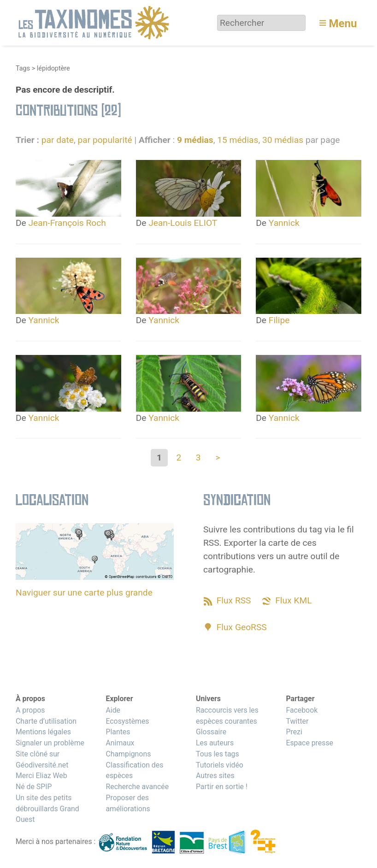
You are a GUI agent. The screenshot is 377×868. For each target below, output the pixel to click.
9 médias (195, 140)
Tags (23, 68)
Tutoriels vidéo (220, 765)
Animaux (120, 743)
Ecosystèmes (127, 721)
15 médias (238, 140)
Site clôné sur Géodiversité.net (42, 759)
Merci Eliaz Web (41, 776)
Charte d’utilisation (46, 721)
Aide (113, 710)
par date (58, 140)
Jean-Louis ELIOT (183, 223)
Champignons (128, 754)
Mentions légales (43, 732)
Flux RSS (234, 600)
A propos (30, 710)
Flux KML (293, 600)
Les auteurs (215, 743)
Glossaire (211, 732)
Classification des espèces (134, 771)
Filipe (279, 320)
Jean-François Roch (67, 223)
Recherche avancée (137, 787)
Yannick (284, 223)
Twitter (297, 721)
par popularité (105, 140)
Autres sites (215, 776)
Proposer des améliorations (128, 803)
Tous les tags (218, 754)
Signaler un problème (50, 743)
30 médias (283, 140)
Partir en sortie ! (222, 787)
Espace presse (309, 743)
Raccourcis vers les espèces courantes (227, 716)
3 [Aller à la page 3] (198, 458)
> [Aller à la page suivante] (218, 458)
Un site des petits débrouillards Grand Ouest (47, 809)
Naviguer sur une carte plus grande (84, 593)
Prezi (294, 732)
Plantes (118, 732)
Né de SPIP (34, 787)
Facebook (302, 710)
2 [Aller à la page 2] (179, 458)
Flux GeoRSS (242, 627)
